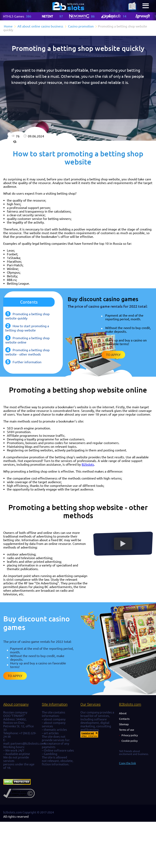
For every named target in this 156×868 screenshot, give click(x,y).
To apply (113, 355)
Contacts (124, 719)
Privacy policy (130, 735)
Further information (27, 362)
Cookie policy (129, 741)
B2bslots (88, 464)
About (123, 713)
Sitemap (124, 724)
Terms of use (127, 730)
